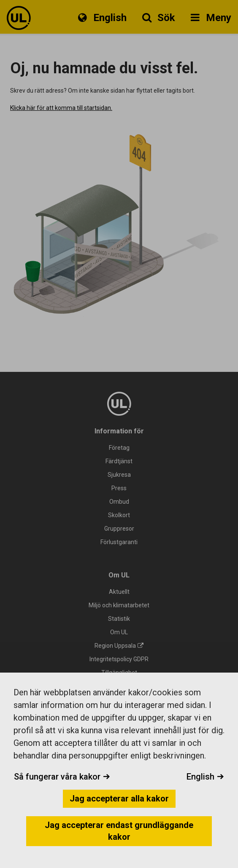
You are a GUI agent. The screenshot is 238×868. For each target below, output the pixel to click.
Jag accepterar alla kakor (119, 799)
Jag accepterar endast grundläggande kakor (119, 831)
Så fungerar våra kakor (62, 777)
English (205, 777)
